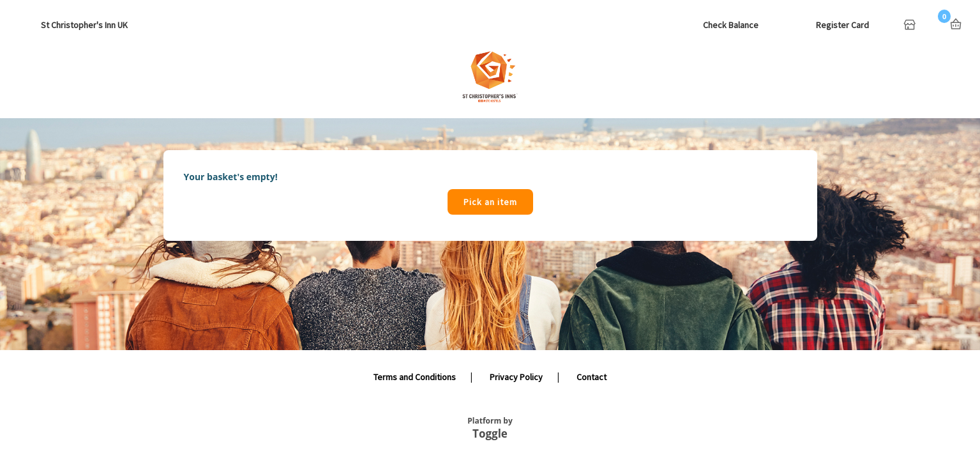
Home (911, 26)
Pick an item (490, 202)
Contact (592, 377)
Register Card (842, 25)
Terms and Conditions (415, 377)
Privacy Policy (516, 377)
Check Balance (731, 25)
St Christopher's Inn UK (84, 25)
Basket (956, 24)
